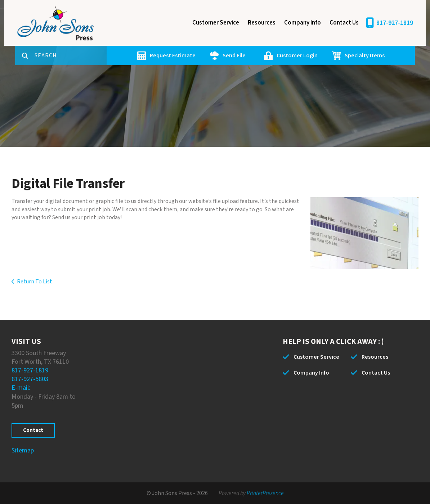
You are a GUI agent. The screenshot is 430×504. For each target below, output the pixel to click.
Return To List (35, 282)
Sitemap (23, 450)
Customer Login (297, 56)
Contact (33, 430)
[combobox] (71, 56)
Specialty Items (365, 56)
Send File (234, 56)
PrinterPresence (265, 493)
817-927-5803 (30, 379)
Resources (262, 23)
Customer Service (216, 23)
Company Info (303, 23)
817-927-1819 (395, 23)
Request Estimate (173, 56)
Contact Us (344, 23)
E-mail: (21, 388)
